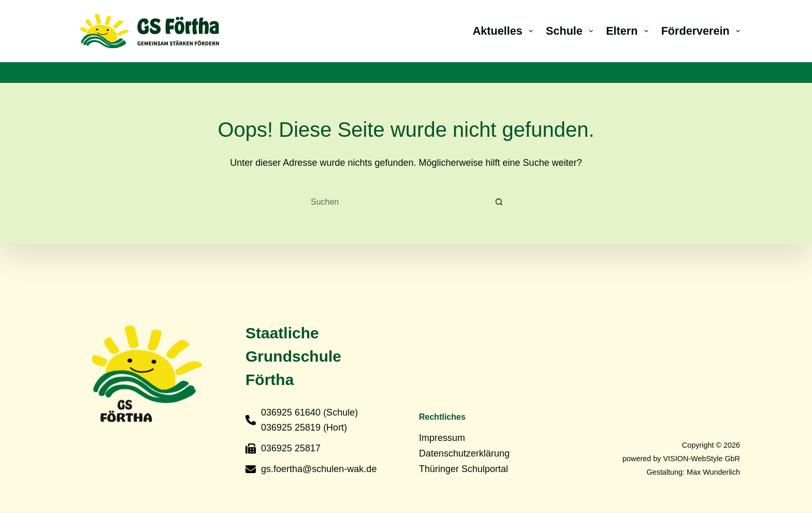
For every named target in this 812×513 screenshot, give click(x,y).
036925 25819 (291, 427)
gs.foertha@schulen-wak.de (319, 468)
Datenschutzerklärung (464, 453)
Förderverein (701, 31)
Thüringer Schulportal (463, 468)
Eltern (629, 31)
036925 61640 (291, 412)
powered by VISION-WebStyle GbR (681, 458)
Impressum (442, 438)
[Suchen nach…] (396, 202)
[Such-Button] (499, 202)
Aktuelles (505, 31)
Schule (571, 31)
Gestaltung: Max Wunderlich (693, 472)
